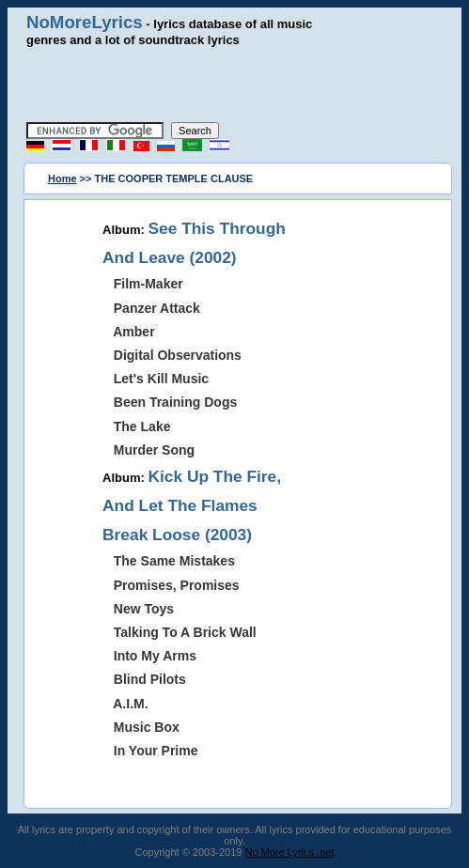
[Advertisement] (242, 85)
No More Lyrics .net (290, 852)
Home (63, 178)
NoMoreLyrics (85, 22)
